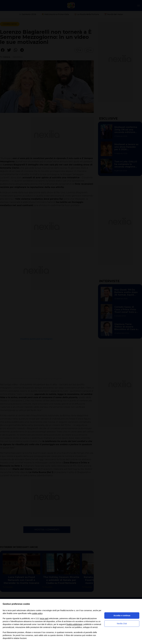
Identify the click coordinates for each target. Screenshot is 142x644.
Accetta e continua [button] (122, 616)
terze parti (44, 618)
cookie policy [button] (37, 613)
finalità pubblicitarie (74, 624)
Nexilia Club (122, 624)
